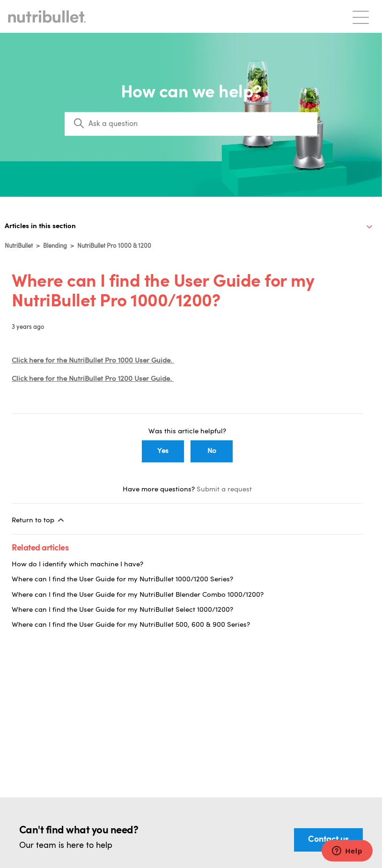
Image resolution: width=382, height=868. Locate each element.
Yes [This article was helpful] (163, 451)
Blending (55, 246)
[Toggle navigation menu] (361, 17)
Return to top (39, 520)
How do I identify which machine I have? (77, 565)
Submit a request (224, 490)
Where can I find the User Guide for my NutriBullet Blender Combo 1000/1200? (138, 595)
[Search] (191, 124)
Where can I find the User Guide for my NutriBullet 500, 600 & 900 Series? (131, 625)
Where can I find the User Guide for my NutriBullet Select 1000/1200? (122, 610)
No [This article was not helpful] (212, 451)
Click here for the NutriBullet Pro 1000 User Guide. (93, 361)
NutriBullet (19, 246)
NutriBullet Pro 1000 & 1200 (114, 246)
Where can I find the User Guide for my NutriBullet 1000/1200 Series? (122, 580)
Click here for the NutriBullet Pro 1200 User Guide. (93, 379)
